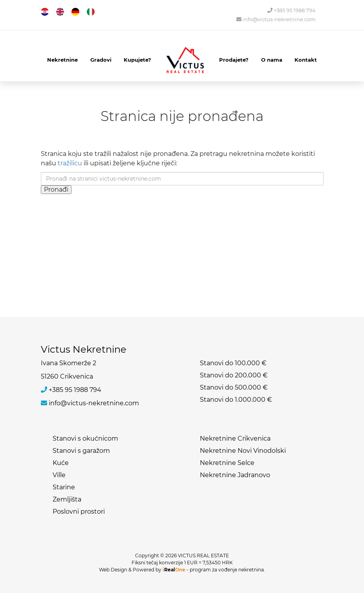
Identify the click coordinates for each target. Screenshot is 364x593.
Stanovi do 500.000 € (234, 387)
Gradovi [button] (101, 60)
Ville (59, 475)
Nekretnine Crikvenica (235, 438)
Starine (64, 487)
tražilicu (70, 163)
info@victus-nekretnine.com (276, 19)
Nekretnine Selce (227, 463)
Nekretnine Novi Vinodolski (243, 451)
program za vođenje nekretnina (227, 570)
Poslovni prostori (79, 512)
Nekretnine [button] (62, 60)
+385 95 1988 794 (292, 10)
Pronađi (56, 189)
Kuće (61, 463)
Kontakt (306, 60)
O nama (272, 60)
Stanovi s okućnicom (85, 438)
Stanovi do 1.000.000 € (236, 400)
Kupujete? (137, 60)
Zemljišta (67, 499)
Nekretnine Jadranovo (235, 475)
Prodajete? (234, 60)
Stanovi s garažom (81, 451)
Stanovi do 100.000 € (233, 363)
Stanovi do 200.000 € (234, 375)
